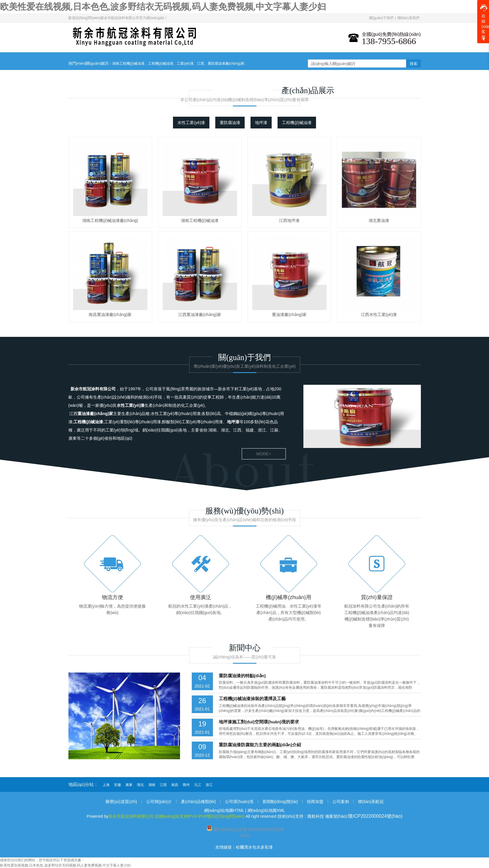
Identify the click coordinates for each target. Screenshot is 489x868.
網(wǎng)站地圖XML (266, 810)
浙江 (209, 785)
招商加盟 (315, 802)
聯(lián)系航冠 (371, 802)
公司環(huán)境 (239, 802)
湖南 (152, 785)
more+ (263, 454)
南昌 (175, 785)
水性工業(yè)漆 (191, 123)
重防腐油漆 (230, 123)
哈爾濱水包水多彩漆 (254, 847)
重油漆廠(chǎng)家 (95, 414)
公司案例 (341, 802)
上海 (106, 785)
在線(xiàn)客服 (485, 22)
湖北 (140, 785)
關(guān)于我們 (381, 18)
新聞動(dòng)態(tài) (280, 802)
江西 (201, 63)
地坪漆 (261, 123)
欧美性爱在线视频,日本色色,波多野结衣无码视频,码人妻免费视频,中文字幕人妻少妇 (163, 7)
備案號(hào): (364, 816)
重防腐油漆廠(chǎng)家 (226, 63)
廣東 (129, 785)
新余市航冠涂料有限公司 (93, 389)
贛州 (186, 785)
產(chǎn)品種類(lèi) (198, 802)
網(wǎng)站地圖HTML (224, 810)
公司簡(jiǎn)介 (159, 802)
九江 (198, 785)
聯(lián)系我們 (408, 18)
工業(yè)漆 (185, 63)
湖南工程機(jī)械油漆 (128, 63)
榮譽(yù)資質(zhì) (121, 802)
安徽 (117, 785)
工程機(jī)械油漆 (161, 63)
